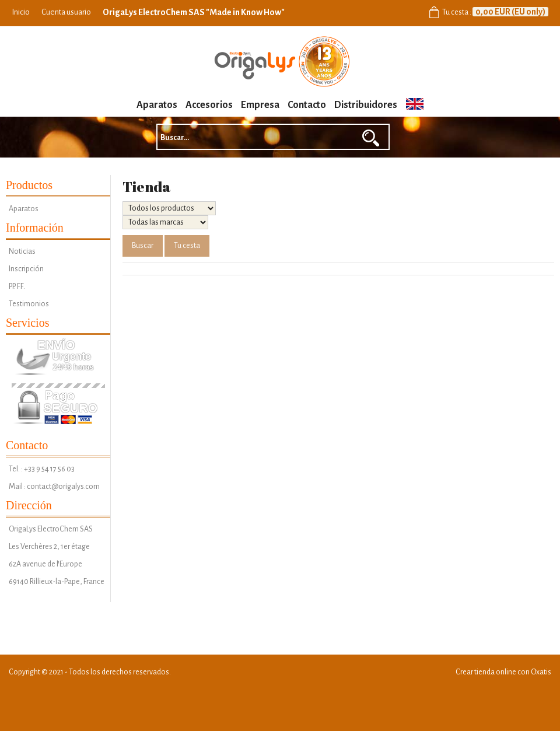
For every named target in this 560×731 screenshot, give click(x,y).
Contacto (307, 105)
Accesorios (209, 105)
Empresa (260, 105)
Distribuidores (366, 105)
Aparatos (157, 105)
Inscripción (26, 269)
